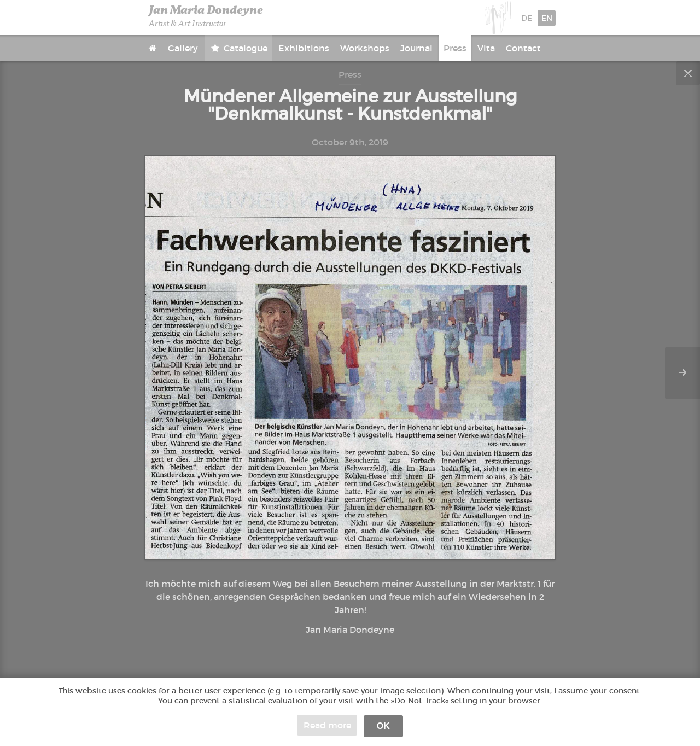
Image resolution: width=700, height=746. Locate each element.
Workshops (365, 48)
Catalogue (244, 48)
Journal (416, 48)
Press (455, 48)
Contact (523, 48)
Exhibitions (304, 48)
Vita (486, 48)
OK (383, 726)
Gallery (183, 48)
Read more (327, 725)
